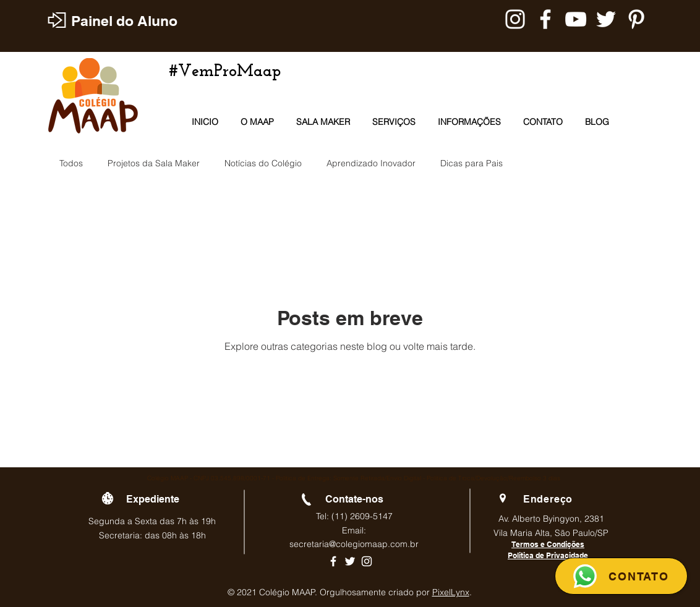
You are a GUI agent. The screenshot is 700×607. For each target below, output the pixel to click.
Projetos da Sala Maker (154, 163)
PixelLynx (451, 592)
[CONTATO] (621, 576)
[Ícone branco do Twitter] (350, 561)
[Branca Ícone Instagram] (515, 19)
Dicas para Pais (472, 163)
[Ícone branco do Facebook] (333, 561)
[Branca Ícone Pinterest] (636, 19)
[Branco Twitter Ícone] (606, 19)
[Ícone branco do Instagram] (367, 561)
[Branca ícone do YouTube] (576, 19)
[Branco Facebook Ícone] (545, 19)
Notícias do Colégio (263, 163)
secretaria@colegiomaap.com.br (354, 544)
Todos (71, 163)
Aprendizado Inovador (371, 163)
